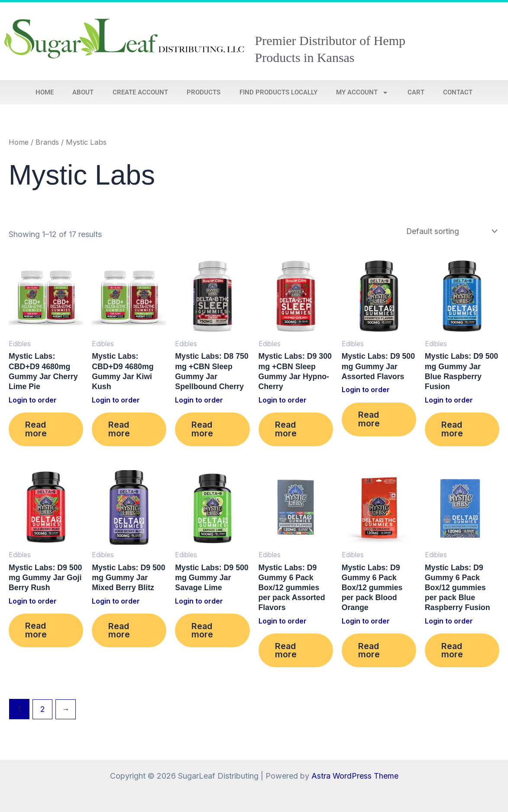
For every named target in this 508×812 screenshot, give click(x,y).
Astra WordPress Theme (355, 776)
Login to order (33, 401)
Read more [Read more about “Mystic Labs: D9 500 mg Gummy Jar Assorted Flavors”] (370, 420)
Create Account (140, 92)
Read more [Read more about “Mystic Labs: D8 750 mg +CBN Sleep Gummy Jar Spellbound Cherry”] (203, 431)
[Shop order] (450, 231)
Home (45, 92)
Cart (416, 92)
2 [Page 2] (43, 712)
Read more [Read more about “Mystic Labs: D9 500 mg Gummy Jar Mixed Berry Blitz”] (120, 633)
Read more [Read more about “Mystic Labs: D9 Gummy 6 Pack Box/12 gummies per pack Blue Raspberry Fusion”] (453, 653)
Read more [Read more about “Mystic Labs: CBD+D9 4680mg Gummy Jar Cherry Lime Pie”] (37, 431)
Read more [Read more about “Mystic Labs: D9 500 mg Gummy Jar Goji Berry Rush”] (37, 633)
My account (362, 93)
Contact (458, 92)
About (83, 92)
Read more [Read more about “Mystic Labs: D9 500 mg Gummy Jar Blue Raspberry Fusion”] (453, 431)
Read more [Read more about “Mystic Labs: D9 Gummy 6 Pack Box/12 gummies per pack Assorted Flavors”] (287, 653)
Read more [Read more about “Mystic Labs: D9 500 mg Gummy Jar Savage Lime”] (203, 633)
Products (204, 92)
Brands (48, 142)
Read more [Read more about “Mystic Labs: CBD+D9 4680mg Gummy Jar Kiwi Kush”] (120, 431)
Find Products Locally (278, 92)
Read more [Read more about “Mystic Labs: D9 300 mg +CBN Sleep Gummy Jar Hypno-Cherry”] (287, 431)
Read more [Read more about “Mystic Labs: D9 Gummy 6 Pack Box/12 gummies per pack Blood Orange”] (370, 653)
